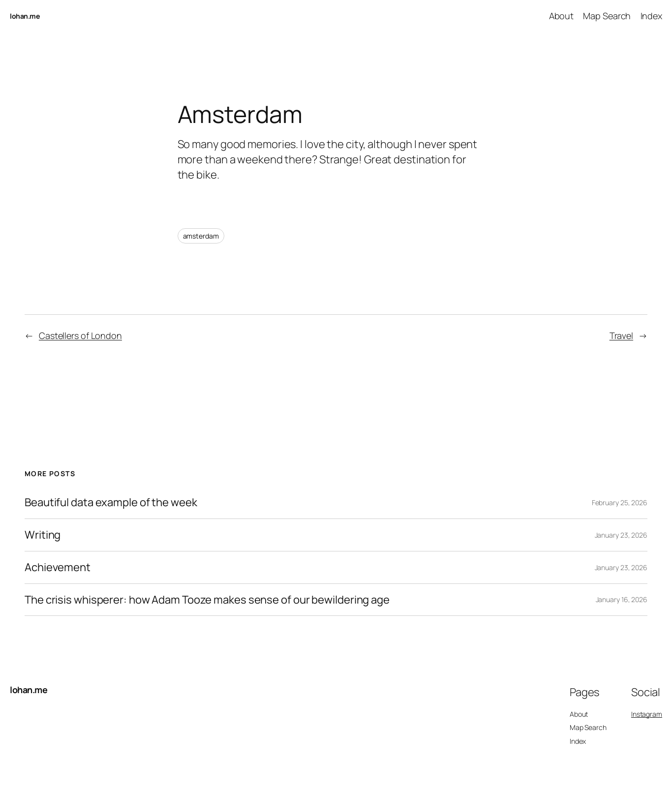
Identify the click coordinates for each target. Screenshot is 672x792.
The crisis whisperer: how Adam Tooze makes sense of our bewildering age (207, 600)
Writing (43, 535)
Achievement (58, 567)
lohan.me (25, 16)
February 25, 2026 (620, 503)
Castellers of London (80, 335)
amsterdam (201, 236)
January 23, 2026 (621, 535)
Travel (621, 335)
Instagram (647, 714)
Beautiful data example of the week (111, 503)
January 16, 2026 (622, 599)
